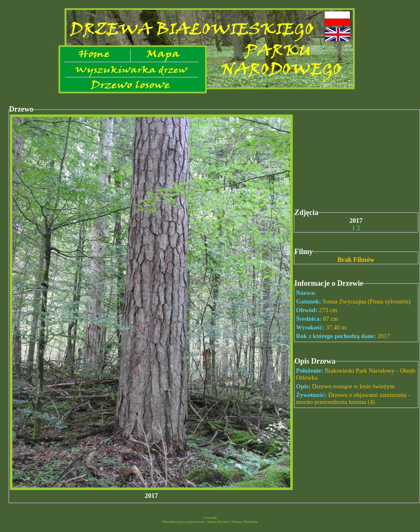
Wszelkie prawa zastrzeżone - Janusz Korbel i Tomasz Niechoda (210, 522)
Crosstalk (210, 518)
